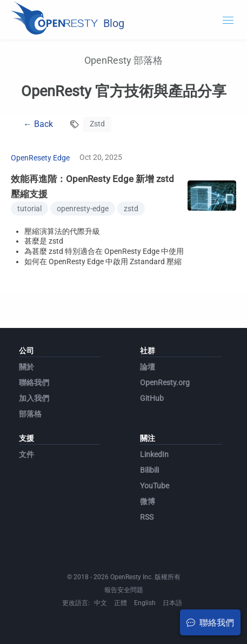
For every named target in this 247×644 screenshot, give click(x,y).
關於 (26, 367)
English (145, 603)
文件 (26, 454)
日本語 (172, 603)
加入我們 (34, 398)
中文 (101, 603)
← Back (38, 124)
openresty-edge (83, 209)
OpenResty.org (165, 383)
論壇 (148, 367)
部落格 (30, 414)
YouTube (155, 486)
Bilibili (149, 470)
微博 (148, 501)
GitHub (152, 398)
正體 (121, 603)
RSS (147, 517)
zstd (131, 209)
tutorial (29, 209)
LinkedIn (154, 454)
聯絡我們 (34, 383)
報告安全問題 (124, 590)
